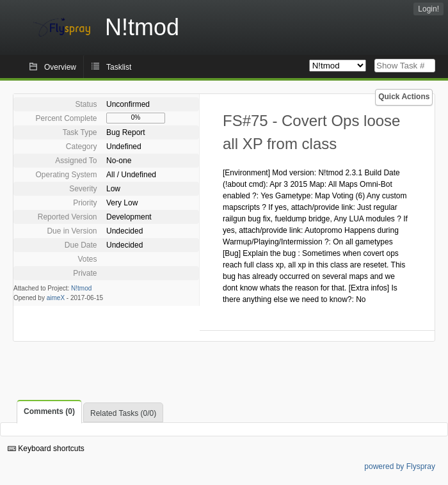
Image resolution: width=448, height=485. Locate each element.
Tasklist (119, 67)
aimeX (56, 298)
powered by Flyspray (400, 466)
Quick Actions (404, 97)
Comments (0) (49, 411)
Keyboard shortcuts (46, 449)
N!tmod (81, 288)
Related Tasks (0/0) (123, 413)
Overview (60, 67)
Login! (428, 9)
